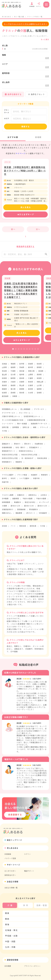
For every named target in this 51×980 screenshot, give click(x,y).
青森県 (13, 365)
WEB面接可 (43, 515)
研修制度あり (7, 464)
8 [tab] (32, 351)
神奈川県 (31, 373)
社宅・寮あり (20, 449)
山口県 (39, 387)
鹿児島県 (5, 398)
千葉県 (13, 373)
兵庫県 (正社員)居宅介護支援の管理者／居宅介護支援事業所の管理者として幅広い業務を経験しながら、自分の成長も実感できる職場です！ (21, 292)
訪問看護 (16, 429)
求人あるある (6, 17)
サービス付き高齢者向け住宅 (13, 422)
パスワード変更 (10, 858)
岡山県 (22, 387)
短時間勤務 (6, 504)
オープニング (44, 504)
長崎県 (13, 394)
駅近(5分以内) (30, 504)
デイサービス (39, 411)
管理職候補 (21, 511)
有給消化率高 (42, 460)
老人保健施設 (25, 411)
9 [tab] (35, 351)
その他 (4, 433)
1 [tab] (13, 351)
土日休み (44, 497)
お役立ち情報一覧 (11, 888)
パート (13, 528)
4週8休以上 (32, 497)
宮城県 (30, 365)
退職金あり (6, 446)
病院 (35, 429)
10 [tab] (38, 351)
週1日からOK (15, 508)
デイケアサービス (8, 415)
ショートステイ (8, 425)
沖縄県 (15, 398)
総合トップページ (14, 840)
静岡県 (13, 380)
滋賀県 (39, 380)
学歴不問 (36, 480)
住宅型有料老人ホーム (32, 418)
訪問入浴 (26, 429)
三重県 (30, 380)
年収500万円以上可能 (10, 460)
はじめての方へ (10, 871)
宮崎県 (39, 394)
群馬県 (39, 369)
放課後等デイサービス (39, 425)
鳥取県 (4, 387)
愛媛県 (22, 391)
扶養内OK (21, 497)
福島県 (13, 369)
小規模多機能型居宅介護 (36, 422)
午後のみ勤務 (41, 500)
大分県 (30, 394)
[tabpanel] (22, 312)
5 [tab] (24, 351)
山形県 (4, 369)
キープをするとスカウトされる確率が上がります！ (25, 24)
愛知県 (22, 380)
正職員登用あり (8, 511)
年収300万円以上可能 (10, 456)
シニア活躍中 (24, 480)
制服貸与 (19, 464)
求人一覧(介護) (19, 17)
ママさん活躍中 (8, 477)
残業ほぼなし (7, 515)
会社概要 (8, 966)
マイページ (21, 153)
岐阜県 (4, 380)
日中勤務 (5, 500)
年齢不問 (5, 484)
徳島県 (4, 391)
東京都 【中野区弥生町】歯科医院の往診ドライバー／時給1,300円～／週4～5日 (25, 171)
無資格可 (44, 477)
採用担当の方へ (10, 875)
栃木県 (30, 369)
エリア (7, 118)
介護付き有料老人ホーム (11, 418)
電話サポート (29, 871)
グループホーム (25, 415)
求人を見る (26, 207)
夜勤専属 (16, 500)
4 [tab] (21, 351)
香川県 (13, 391)
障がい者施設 (22, 425)
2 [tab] (16, 351)
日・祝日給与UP (27, 460)
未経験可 (34, 477)
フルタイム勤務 (8, 497)
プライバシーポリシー (32, 966)
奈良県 (30, 384)
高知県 (30, 391)
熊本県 (22, 394)
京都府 (4, 384)
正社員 (4, 528)
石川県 (13, 376)
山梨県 (30, 376)
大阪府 (13, 384)
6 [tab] (27, 351)
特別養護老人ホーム (9, 411)
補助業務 (19, 515)
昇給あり (17, 446)
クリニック (44, 429)
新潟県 (41, 373)
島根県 (13, 387)
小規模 (4, 508)
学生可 (13, 480)
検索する (26, 126)
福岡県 (39, 391)
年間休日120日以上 (26, 453)
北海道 (4, 365)
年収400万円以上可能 (29, 456)
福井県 (22, 376)
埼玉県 (4, 373)
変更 (47, 58)
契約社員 (23, 528)
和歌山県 (40, 384)
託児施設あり (34, 449)
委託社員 (33, 528)
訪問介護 (5, 429)
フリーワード (7, 111)
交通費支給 (39, 446)
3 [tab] (19, 351)
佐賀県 (4, 394)
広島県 (30, 387)
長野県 (39, 376)
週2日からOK (29, 508)
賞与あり (28, 446)
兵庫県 (22, 384)
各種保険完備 (7, 449)
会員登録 (8, 854)
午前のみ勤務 (28, 500)
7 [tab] (30, 351)
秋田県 (39, 365)
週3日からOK (42, 508)
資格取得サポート (8, 453)
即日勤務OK (34, 511)
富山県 (4, 376)
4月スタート (30, 515)
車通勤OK (17, 504)
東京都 (22, 373)
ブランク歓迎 (22, 477)
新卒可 (4, 480)
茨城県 (22, 369)
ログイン (27, 854)
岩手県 (22, 365)
